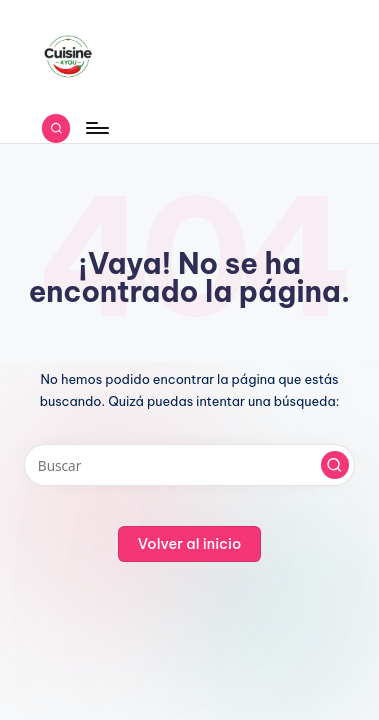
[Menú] (96, 128)
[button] (335, 465)
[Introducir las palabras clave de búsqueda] (189, 465)
